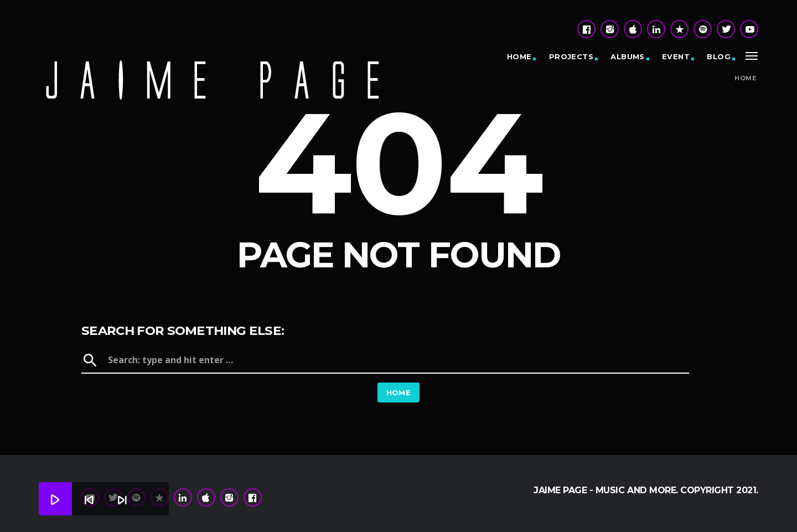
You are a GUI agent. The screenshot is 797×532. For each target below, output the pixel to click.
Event (676, 56)
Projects (571, 56)
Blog (719, 56)
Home (519, 56)
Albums (627, 56)
